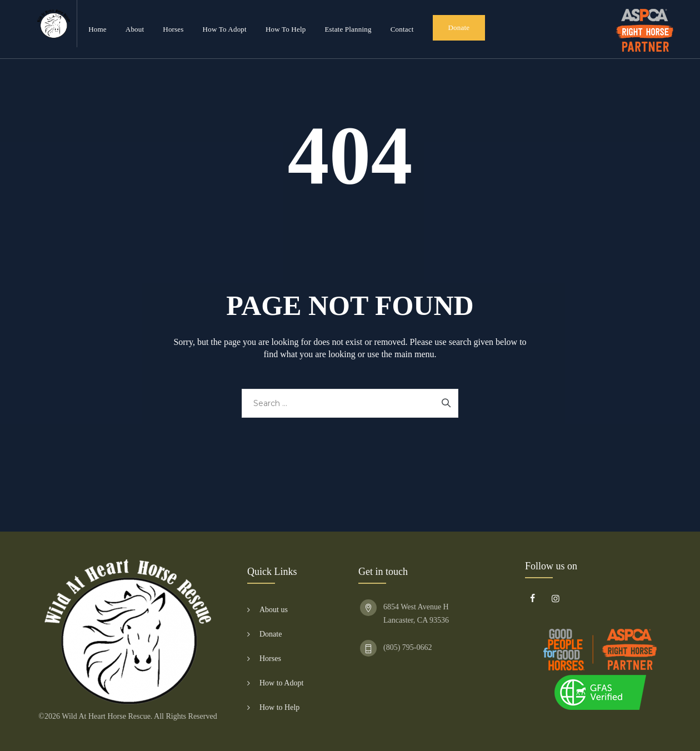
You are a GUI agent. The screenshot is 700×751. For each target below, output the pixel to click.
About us (274, 610)
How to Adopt (225, 29)
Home (97, 29)
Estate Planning (348, 29)
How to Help (286, 29)
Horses (173, 29)
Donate (459, 27)
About (135, 29)
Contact (402, 29)
